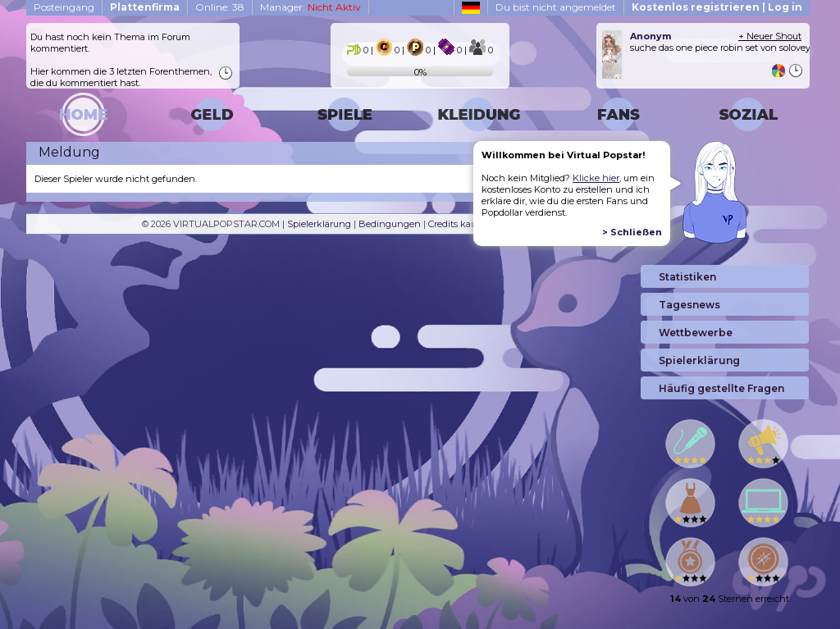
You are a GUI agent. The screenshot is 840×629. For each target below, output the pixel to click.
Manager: (310, 7)
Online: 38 (220, 7)
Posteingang (64, 7)
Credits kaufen (460, 224)
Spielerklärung (319, 224)
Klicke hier (596, 178)
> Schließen (632, 232)
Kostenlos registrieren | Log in (717, 7)
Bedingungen (390, 224)
